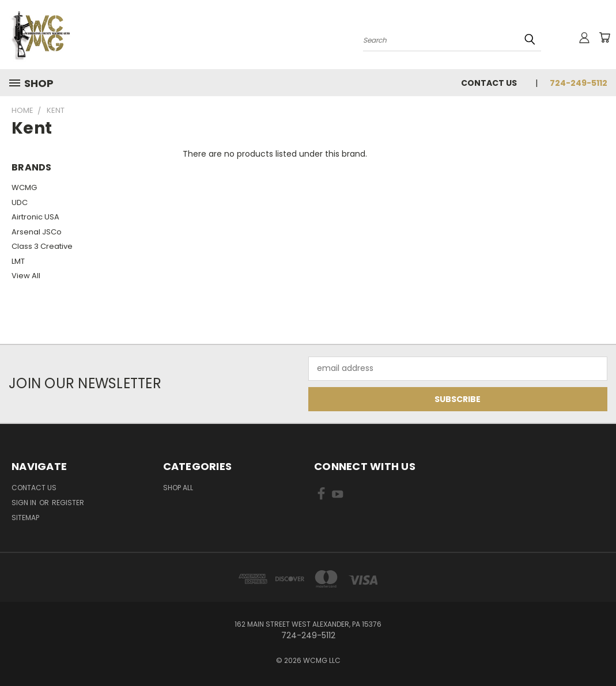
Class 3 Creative (42, 246)
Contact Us (489, 83)
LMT (18, 261)
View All (26, 276)
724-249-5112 (579, 83)
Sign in (25, 503)
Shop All (178, 488)
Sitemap (25, 518)
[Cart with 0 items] (604, 37)
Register (68, 503)
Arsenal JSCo (37, 232)
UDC (20, 202)
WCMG (24, 187)
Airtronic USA (35, 217)
